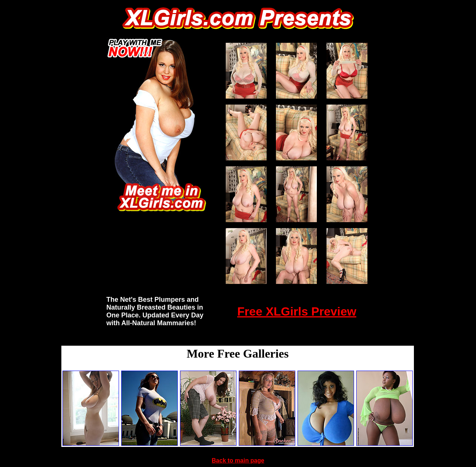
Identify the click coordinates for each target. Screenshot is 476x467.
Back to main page (238, 460)
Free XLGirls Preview (297, 311)
